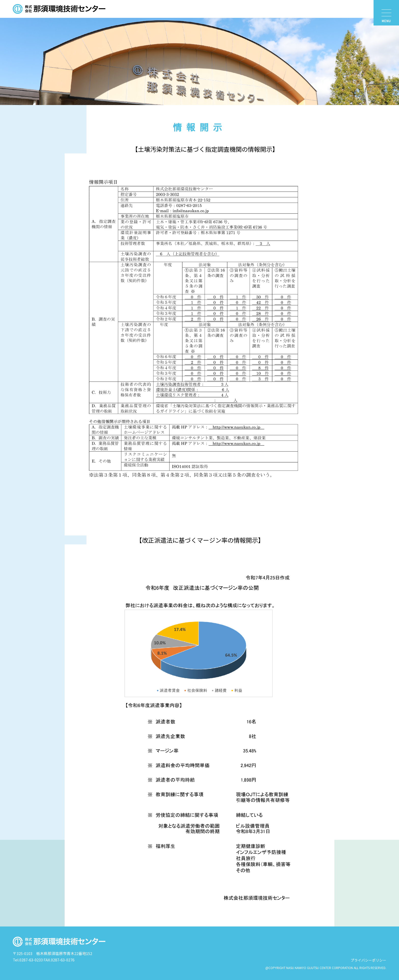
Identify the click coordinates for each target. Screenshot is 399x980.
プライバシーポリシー (368, 960)
